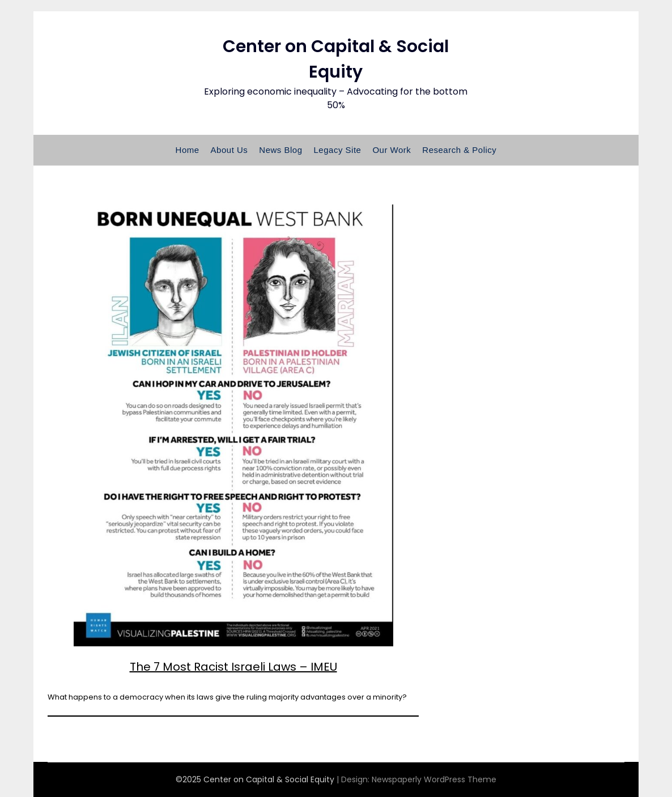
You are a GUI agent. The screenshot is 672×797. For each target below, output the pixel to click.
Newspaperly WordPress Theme (434, 779)
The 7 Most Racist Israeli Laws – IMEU (233, 667)
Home (188, 150)
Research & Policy (459, 150)
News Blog (280, 150)
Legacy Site (338, 150)
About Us (229, 150)
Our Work (392, 150)
